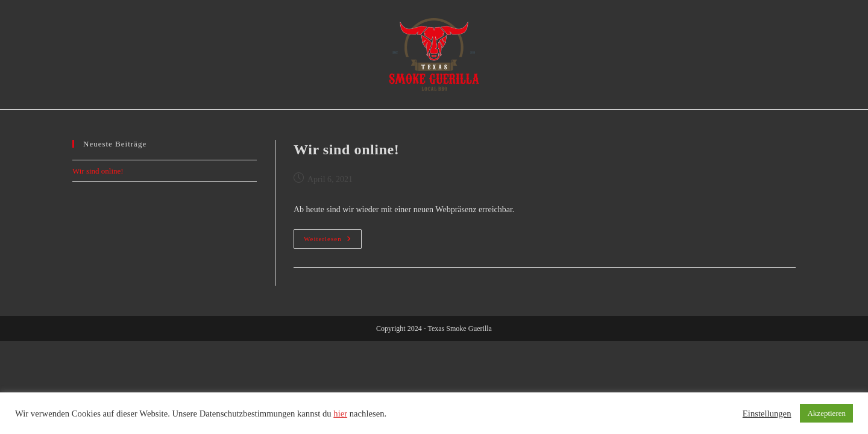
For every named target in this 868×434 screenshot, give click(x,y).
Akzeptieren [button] (826, 413)
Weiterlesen (333, 242)
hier (340, 414)
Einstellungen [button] (767, 414)
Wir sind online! (346, 149)
